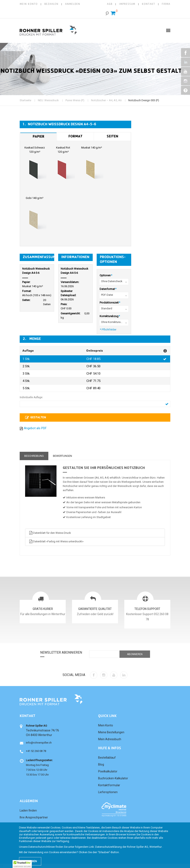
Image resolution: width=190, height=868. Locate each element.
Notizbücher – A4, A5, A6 (106, 100)
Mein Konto (29, 4)
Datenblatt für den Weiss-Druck (50, 533)
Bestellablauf (107, 758)
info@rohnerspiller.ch (39, 743)
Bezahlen (51, 4)
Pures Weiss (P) (75, 100)
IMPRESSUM (127, 4)
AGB (110, 4)
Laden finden (28, 810)
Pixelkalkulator (108, 771)
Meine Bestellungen (111, 732)
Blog (101, 764)
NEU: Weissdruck (48, 100)
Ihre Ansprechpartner (34, 817)
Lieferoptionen (108, 792)
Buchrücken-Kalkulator (113, 778)
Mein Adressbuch (110, 739)
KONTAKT (148, 4)
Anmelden (73, 4)
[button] (22, 864)
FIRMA (166, 4)
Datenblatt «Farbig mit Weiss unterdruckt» (56, 541)
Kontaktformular (109, 785)
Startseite (25, 100)
